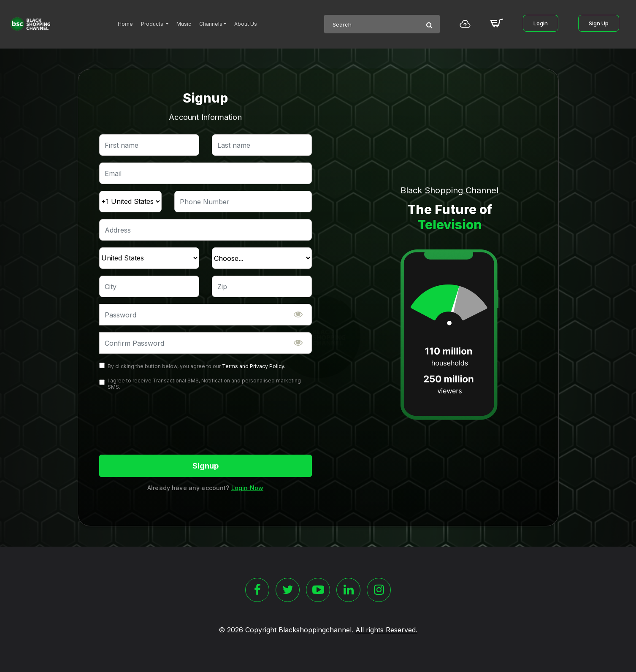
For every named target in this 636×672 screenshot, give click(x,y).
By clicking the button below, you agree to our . (196, 366)
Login (541, 23)
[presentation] (163, 423)
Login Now (247, 488)
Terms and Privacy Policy (253, 366)
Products (153, 24)
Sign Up (599, 23)
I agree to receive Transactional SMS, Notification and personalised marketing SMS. (204, 384)
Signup (206, 466)
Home (125, 24)
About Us (246, 24)
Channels (211, 24)
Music (184, 24)
